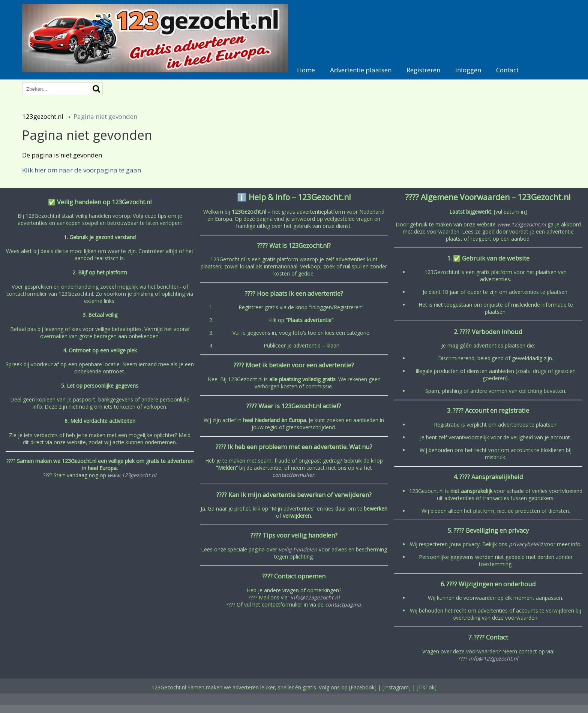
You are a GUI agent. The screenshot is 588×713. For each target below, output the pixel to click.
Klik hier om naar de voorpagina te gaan (82, 170)
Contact (507, 70)
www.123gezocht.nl (132, 475)
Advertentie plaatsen (361, 70)
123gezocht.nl (43, 116)
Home (306, 70)
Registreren (423, 70)
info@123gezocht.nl (315, 597)
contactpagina (343, 604)
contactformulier (293, 475)
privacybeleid (526, 544)
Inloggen (468, 70)
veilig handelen (298, 549)
